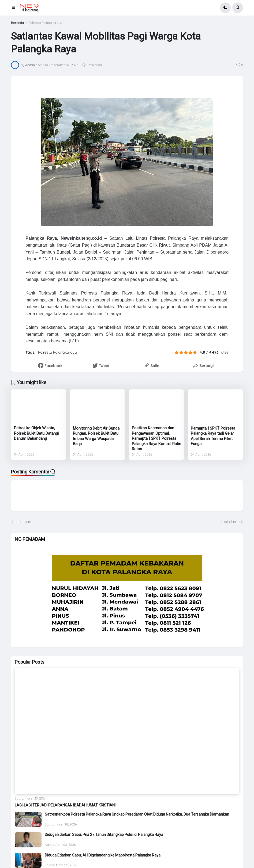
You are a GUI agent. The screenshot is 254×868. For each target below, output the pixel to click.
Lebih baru (23, 522)
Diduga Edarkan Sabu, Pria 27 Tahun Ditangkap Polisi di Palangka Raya (104, 835)
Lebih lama (230, 522)
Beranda (17, 23)
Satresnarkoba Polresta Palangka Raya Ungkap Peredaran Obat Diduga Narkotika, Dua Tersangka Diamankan (137, 814)
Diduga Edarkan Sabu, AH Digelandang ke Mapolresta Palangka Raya (103, 855)
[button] (15, 8)
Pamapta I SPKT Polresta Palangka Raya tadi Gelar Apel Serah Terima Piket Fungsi (213, 436)
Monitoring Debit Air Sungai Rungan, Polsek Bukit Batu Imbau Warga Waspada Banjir (97, 436)
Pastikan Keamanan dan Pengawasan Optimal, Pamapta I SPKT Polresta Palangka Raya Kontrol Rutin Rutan (156, 438)
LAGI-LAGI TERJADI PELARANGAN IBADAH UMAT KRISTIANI (65, 805)
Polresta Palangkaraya (45, 23)
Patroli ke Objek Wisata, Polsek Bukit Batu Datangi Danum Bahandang (36, 433)
